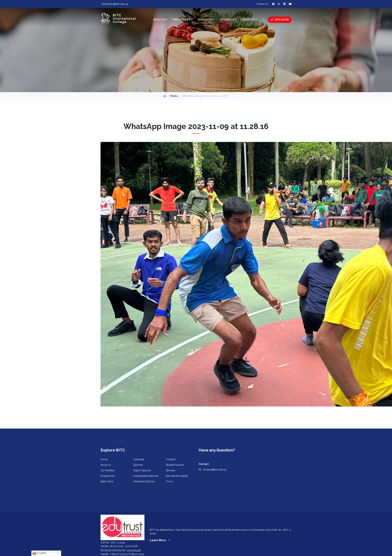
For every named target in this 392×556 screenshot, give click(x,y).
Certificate (139, 459)
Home (104, 459)
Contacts (248, 20)
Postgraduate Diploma (146, 476)
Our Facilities (108, 470)
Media (174, 96)
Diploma (138, 465)
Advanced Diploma (144, 481)
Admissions (205, 20)
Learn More (160, 540)
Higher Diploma (142, 470)
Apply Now (280, 20)
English (39, 553)
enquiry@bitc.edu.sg (212, 470)
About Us (159, 20)
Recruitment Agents (177, 476)
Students (227, 20)
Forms (170, 481)
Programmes (182, 20)
